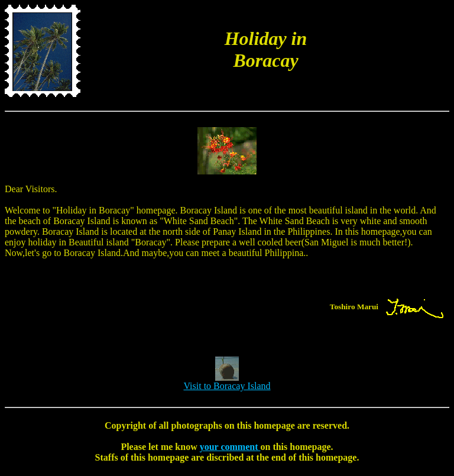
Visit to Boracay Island (227, 382)
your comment (230, 447)
